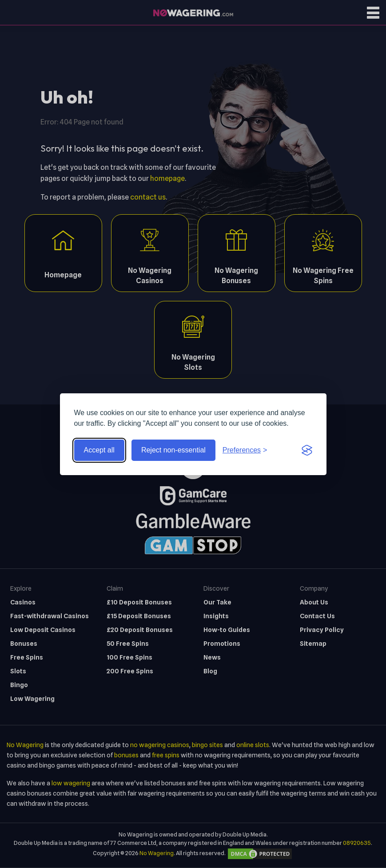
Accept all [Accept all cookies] (99, 450)
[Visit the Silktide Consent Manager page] (307, 450)
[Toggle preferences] (245, 450)
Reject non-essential (173, 450)
